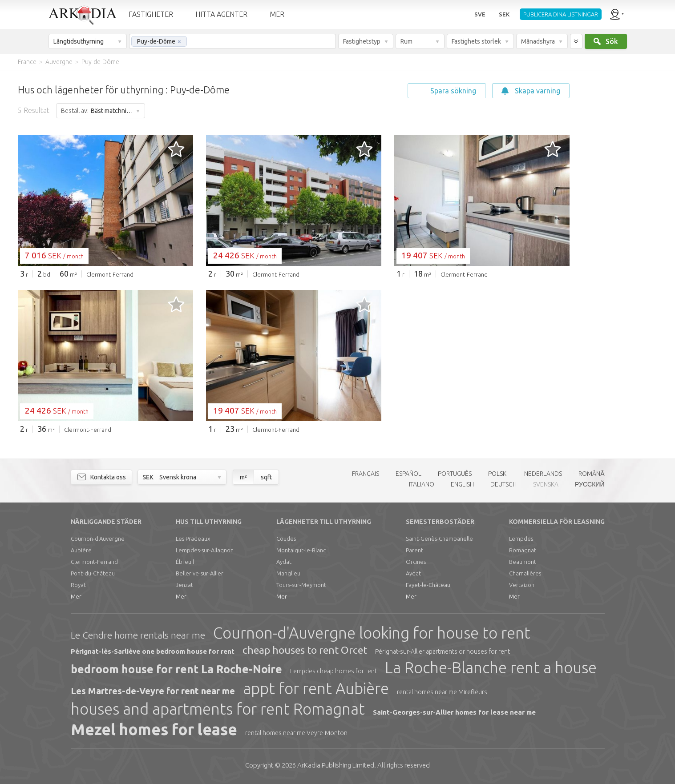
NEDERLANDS (543, 474)
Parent (414, 550)
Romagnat (523, 550)
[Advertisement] (622, 205)
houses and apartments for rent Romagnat (218, 709)
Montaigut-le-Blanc (301, 550)
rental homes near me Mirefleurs (442, 692)
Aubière (81, 550)
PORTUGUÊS (455, 474)
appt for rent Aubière (316, 688)
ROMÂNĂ (591, 474)
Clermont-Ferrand (94, 562)
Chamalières (525, 573)
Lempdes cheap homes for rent (333, 671)
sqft (266, 477)
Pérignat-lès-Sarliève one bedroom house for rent (153, 651)
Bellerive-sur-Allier (200, 573)
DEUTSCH (503, 484)
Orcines (416, 562)
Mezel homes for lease (154, 729)
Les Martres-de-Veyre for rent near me (153, 691)
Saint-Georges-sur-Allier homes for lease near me (454, 712)
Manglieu (288, 573)
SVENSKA (546, 484)
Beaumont (523, 562)
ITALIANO (422, 484)
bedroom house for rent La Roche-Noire (176, 669)
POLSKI (498, 474)
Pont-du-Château (93, 573)
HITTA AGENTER (221, 14)
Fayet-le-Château (428, 585)
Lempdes (521, 539)
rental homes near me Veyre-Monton (296, 733)
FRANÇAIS (366, 474)
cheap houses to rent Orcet (305, 650)
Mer (76, 596)
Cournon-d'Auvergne (98, 539)
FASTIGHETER (151, 14)
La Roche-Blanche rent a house (491, 667)
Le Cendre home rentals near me (138, 635)
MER (277, 14)
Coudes (286, 539)
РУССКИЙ (590, 484)
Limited (336, 765)
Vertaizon (522, 585)
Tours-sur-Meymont (301, 585)
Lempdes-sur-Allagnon (205, 550)
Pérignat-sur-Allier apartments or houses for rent (443, 651)
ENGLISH (462, 484)
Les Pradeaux (193, 539)
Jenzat (184, 585)
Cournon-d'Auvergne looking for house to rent (372, 633)
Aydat (284, 562)
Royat (78, 585)
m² (243, 477)
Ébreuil (185, 562)
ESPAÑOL (408, 474)
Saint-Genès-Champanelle (439, 539)
